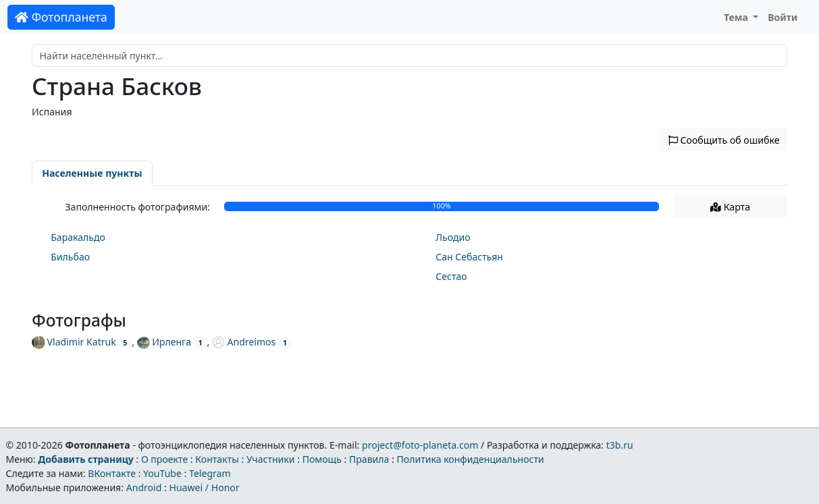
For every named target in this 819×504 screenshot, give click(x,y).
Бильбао (70, 257)
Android (144, 487)
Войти (783, 17)
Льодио (453, 237)
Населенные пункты (92, 173)
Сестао (451, 276)
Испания (52, 112)
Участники (271, 459)
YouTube (162, 473)
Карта (730, 207)
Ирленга (164, 342)
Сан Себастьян (469, 257)
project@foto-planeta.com (420, 445)
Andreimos (244, 342)
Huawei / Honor (204, 487)
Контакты (217, 459)
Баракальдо (78, 237)
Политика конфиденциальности (471, 459)
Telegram (210, 473)
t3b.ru (620, 445)
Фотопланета (61, 17)
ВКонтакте (112, 473)
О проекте (164, 459)
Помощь (322, 459)
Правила (369, 459)
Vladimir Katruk (74, 342)
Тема (737, 17)
